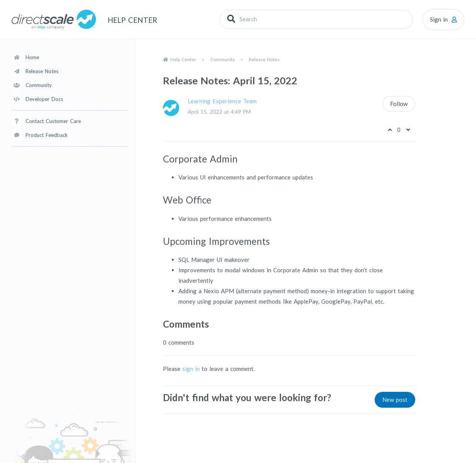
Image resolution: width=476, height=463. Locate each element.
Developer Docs (44, 99)
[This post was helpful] (390, 130)
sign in (191, 369)
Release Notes (42, 71)
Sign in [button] (439, 19)
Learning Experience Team (222, 101)
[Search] (316, 19)
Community (39, 85)
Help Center (183, 59)
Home (32, 57)
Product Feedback (47, 135)
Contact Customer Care (53, 121)
